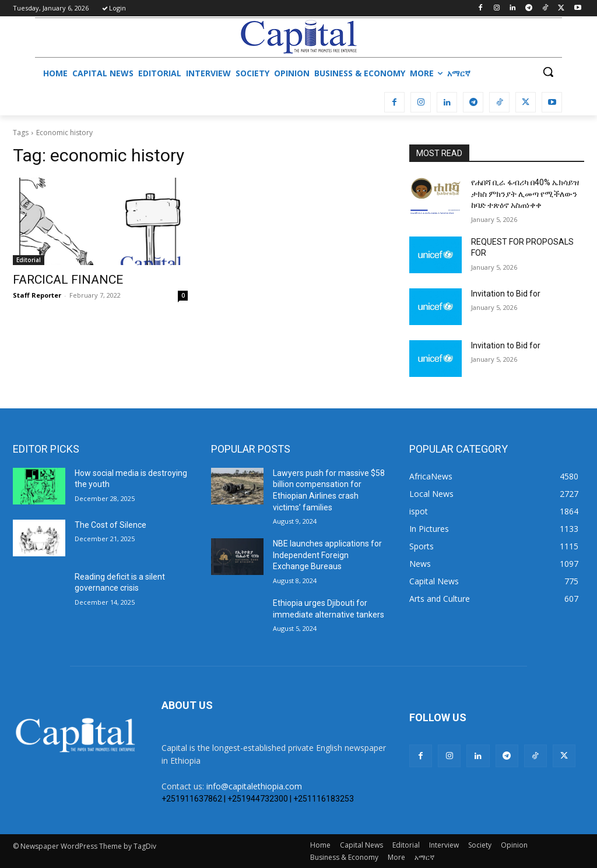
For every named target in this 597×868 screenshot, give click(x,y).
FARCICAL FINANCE (68, 280)
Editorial (29, 260)
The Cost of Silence (110, 525)
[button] (548, 72)
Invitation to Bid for (506, 294)
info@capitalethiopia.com (254, 786)
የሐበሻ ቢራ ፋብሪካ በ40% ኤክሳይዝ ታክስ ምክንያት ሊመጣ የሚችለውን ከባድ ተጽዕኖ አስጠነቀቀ (525, 194)
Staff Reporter (37, 295)
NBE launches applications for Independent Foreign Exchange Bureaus (327, 555)
